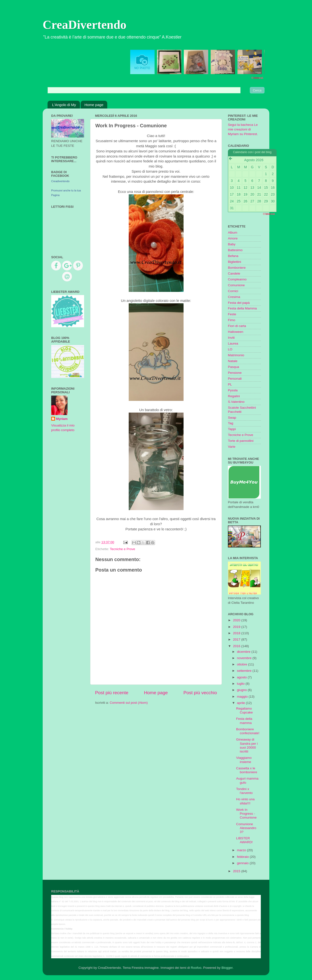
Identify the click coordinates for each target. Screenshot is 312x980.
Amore (233, 238)
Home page (94, 105)
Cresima (234, 297)
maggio (243, 697)
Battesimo (235, 250)
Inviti (231, 338)
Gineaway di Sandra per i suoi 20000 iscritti (247, 745)
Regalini (234, 396)
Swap (232, 418)
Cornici (233, 291)
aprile (241, 703)
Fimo (232, 320)
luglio (241, 684)
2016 (237, 646)
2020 (237, 620)
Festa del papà (239, 303)
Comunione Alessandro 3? (246, 828)
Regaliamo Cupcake (244, 710)
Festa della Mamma (242, 308)
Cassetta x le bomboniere (247, 770)
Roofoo (196, 968)
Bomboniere (237, 268)
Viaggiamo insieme (244, 760)
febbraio (243, 857)
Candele (234, 273)
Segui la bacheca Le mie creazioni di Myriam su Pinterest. (243, 129)
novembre (245, 658)
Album (233, 233)
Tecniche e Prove (123, 549)
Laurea (233, 343)
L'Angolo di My (64, 105)
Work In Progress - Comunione (246, 814)
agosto (242, 677)
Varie (232, 447)
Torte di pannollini (241, 441)
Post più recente (112, 693)
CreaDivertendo (84, 25)
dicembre (244, 652)
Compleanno (237, 279)
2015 (237, 871)
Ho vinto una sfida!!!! (245, 801)
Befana (233, 256)
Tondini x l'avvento (244, 791)
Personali (235, 379)
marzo (242, 850)
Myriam (62, 419)
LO (230, 349)
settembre (245, 671)
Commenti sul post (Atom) (129, 703)
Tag (231, 423)
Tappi (232, 429)
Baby (232, 244)
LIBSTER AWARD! (244, 840)
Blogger (227, 968)
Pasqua (234, 367)
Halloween (236, 332)
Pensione (235, 373)
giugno (242, 690)
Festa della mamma (244, 721)
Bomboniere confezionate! (248, 731)
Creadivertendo (60, 181)
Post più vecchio (200, 693)
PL (230, 384)
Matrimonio (236, 355)
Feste (232, 314)
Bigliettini (234, 262)
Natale (233, 361)
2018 (237, 633)
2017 (237, 639)
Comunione (236, 285)
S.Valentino (236, 402)
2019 (237, 627)
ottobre (243, 664)
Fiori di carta (237, 326)
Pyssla (233, 390)
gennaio (243, 863)
